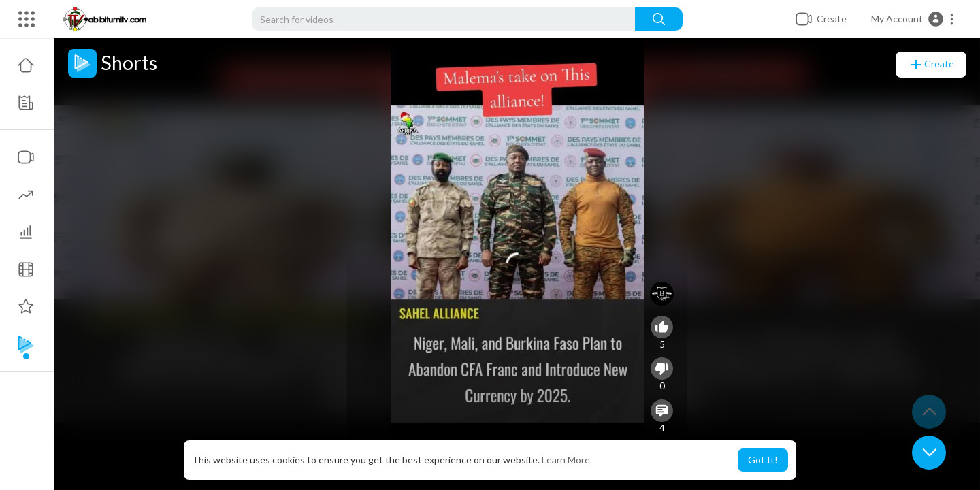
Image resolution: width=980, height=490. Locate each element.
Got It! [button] (763, 460)
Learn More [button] (566, 460)
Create (931, 65)
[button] (913, 19)
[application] (517, 264)
